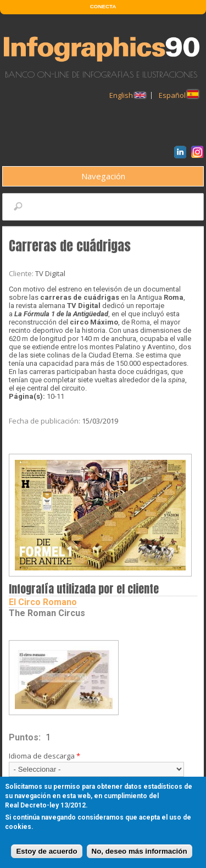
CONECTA (103, 6)
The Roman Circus (47, 613)
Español (179, 95)
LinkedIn (182, 153)
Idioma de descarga (44, 756)
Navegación (103, 176)
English (127, 95)
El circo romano (43, 602)
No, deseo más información (140, 851)
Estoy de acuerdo (46, 851)
